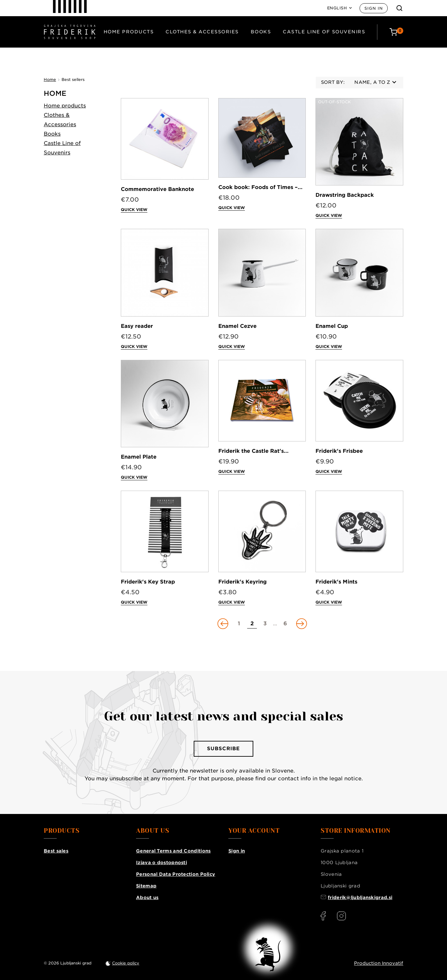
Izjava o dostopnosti (161, 863)
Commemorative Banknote (157, 189)
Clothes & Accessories (202, 32)
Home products (129, 32)
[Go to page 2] (252, 624)
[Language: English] (340, 8)
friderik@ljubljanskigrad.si (360, 897)
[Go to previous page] (223, 624)
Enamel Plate (139, 457)
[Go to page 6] (285, 624)
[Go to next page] (301, 624)
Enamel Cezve (237, 326)
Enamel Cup (332, 326)
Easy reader (137, 326)
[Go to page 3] (265, 624)
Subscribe (223, 749)
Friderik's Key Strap (148, 582)
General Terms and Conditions (173, 851)
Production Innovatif (379, 963)
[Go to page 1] (239, 624)
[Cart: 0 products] (396, 32)
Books (261, 32)
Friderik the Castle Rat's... (253, 451)
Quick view (134, 210)
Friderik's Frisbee (339, 451)
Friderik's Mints (336, 582)
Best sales (56, 851)
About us (147, 897)
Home (55, 93)
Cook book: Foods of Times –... (260, 187)
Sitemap (146, 886)
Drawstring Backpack (345, 195)
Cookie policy (126, 963)
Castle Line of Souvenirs (324, 32)
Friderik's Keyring (242, 582)
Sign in (374, 8)
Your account (254, 831)
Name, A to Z (375, 82)
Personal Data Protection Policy (176, 874)
